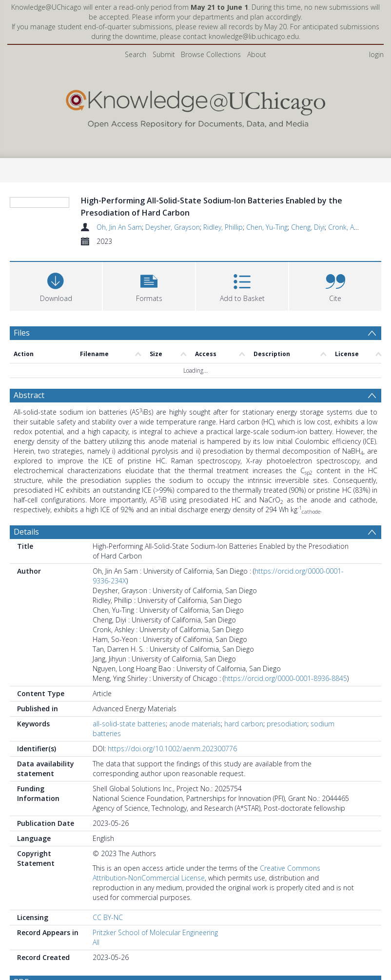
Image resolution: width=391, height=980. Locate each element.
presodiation (287, 770)
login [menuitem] (376, 54)
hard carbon (244, 770)
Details (26, 578)
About (257, 54)
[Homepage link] (196, 107)
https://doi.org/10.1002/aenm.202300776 (172, 795)
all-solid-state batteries (129, 770)
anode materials (195, 770)
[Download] (56, 331)
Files (22, 379)
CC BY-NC (108, 964)
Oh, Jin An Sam (119, 227)
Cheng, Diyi (308, 227)
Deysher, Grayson (173, 227)
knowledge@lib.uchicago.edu (254, 36)
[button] (149, 331)
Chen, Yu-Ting (267, 227)
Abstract (29, 441)
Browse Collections (211, 54)
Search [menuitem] (136, 54)
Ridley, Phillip (223, 227)
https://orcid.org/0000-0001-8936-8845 (286, 725)
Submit (164, 54)
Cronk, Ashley (349, 227)
